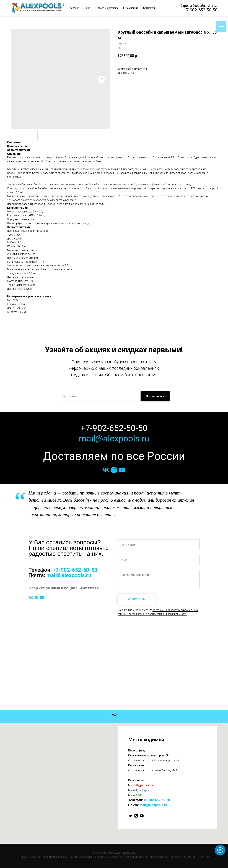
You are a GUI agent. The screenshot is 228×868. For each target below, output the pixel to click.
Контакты (149, 8)
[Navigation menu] (221, 27)
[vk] (106, 470)
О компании (130, 8)
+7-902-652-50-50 (200, 10)
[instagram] (114, 470)
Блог (87, 8)
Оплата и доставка (107, 8)
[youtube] (122, 470)
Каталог (74, 8)
